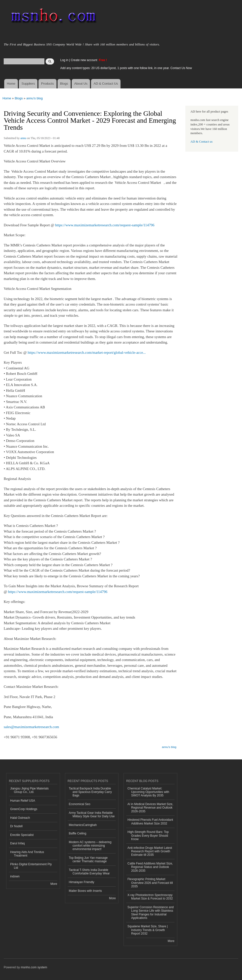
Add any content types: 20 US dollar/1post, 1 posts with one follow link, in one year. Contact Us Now (126, 68)
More (54, 884)
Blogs (64, 84)
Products (47, 84)
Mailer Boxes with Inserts (85, 891)
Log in (64, 60)
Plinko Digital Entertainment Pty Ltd (31, 866)
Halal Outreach (20, 818)
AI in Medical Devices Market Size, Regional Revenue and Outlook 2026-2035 (150, 808)
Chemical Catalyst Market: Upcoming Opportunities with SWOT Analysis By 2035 (148, 792)
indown (15, 876)
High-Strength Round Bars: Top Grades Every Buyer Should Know (148, 836)
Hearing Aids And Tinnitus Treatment (27, 854)
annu (23, 138)
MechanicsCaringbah (83, 825)
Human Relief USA (23, 801)
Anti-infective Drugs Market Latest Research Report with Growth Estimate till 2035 (150, 851)
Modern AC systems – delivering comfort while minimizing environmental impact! (90, 846)
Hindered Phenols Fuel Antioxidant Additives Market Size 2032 (150, 822)
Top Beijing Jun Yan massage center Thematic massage (88, 860)
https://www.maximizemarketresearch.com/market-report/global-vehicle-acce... (87, 353)
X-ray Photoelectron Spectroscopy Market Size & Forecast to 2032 (150, 897)
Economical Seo (80, 804)
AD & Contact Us (106, 84)
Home (11, 84)
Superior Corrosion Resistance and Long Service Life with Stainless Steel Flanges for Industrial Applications (151, 913)
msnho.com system (34, 967)
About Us (81, 84)
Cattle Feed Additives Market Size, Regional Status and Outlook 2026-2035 (150, 867)
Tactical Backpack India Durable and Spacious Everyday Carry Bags (91, 792)
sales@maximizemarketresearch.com (31, 727)
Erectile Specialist (22, 835)
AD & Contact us (201, 142)
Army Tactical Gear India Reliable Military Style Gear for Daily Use (92, 815)
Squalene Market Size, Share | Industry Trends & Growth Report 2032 (148, 930)
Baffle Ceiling (78, 833)
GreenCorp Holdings (24, 809)
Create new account (84, 60)
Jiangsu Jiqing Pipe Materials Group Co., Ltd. (29, 790)
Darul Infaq (17, 843)
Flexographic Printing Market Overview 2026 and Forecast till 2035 (150, 883)
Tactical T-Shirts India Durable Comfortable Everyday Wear (89, 872)
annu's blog (34, 98)
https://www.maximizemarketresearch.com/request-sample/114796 (105, 225)
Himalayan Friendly (82, 882)
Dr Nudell (16, 826)
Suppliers (28, 84)
